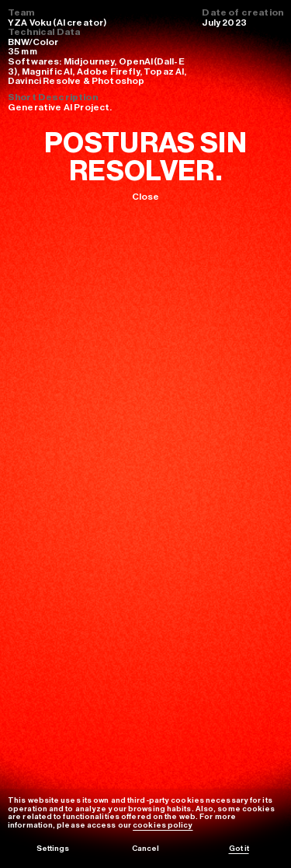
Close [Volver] (146, 197)
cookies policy (163, 825)
